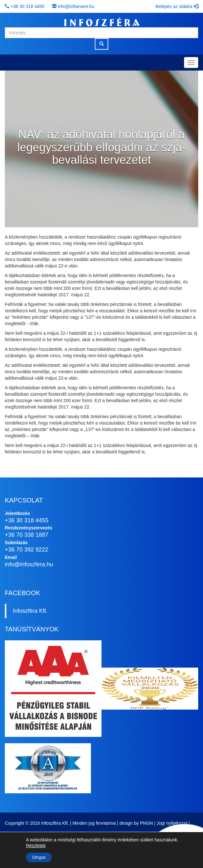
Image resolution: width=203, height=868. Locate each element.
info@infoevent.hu (76, 6)
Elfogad (39, 857)
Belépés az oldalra (177, 6)
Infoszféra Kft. (30, 611)
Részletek (36, 846)
